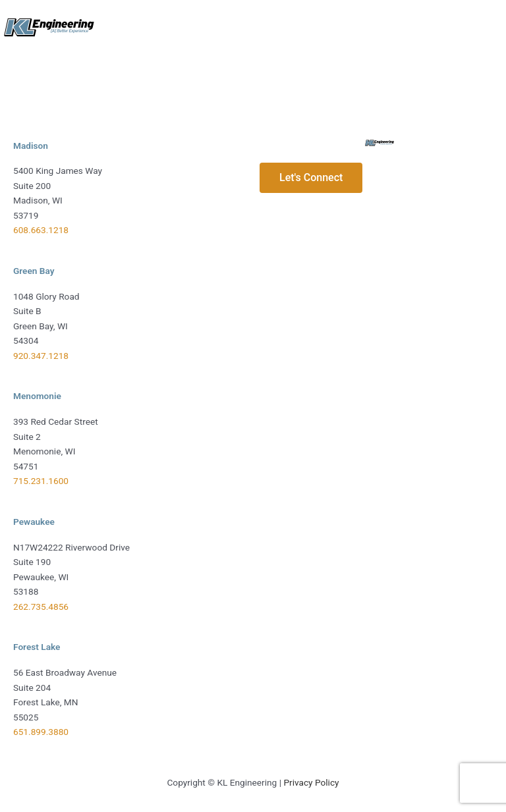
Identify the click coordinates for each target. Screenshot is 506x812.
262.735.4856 (41, 607)
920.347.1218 (41, 356)
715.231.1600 (41, 481)
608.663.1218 (41, 230)
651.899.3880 (41, 732)
